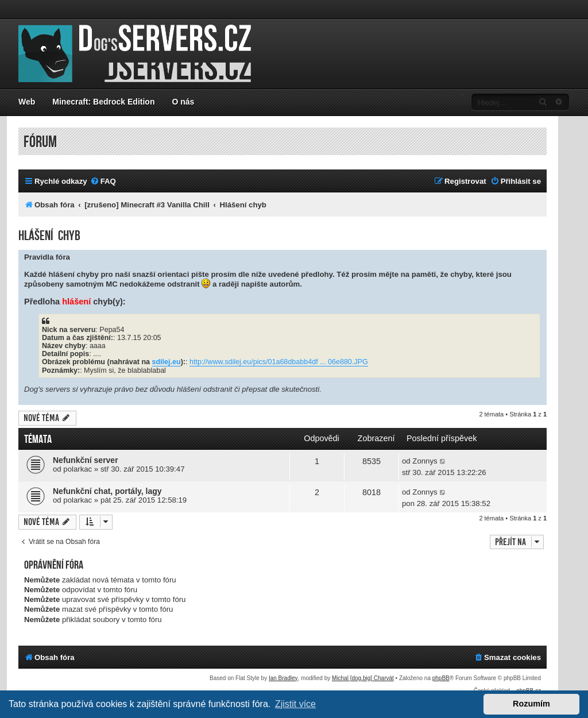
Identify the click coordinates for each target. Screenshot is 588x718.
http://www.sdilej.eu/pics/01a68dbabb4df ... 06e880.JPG (279, 362)
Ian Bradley (283, 678)
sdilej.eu (167, 362)
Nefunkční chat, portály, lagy (107, 491)
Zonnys (425, 461)
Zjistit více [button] (295, 704)
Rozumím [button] (531, 704)
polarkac (78, 469)
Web (27, 102)
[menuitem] (103, 181)
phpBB (441, 678)
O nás (183, 102)
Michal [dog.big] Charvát (363, 678)
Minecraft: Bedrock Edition (103, 102)
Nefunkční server (86, 460)
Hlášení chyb (49, 236)
